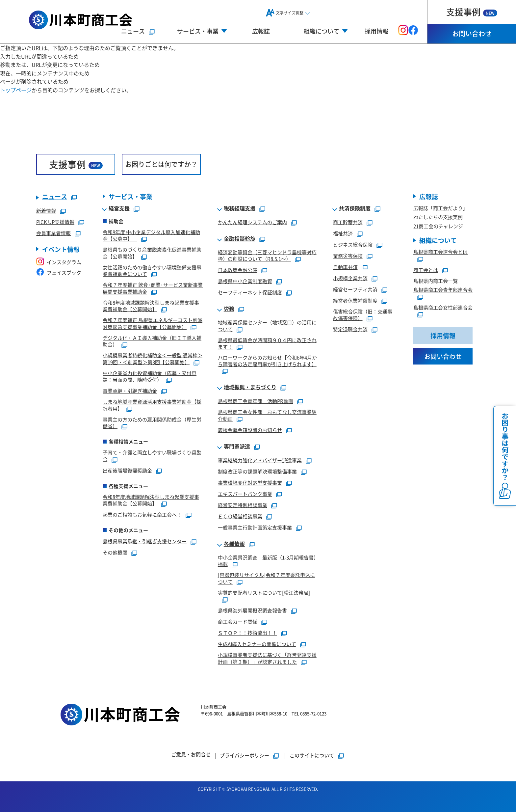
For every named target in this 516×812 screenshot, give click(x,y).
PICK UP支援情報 (55, 222)
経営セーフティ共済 (355, 289)
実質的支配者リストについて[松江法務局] (264, 593)
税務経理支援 (240, 208)
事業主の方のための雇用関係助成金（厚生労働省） (152, 423)
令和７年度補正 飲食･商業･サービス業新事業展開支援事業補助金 (153, 288)
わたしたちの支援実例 (438, 217)
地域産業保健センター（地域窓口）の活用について (267, 326)
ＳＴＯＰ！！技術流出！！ (247, 633)
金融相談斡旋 (240, 239)
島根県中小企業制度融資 (245, 281)
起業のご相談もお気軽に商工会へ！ (142, 514)
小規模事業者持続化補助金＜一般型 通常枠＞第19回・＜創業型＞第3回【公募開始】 (153, 359)
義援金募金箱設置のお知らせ (250, 430)
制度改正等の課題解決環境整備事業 (257, 471)
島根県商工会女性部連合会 (443, 307)
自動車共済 (345, 267)
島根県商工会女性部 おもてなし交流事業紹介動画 (267, 415)
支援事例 (472, 12)
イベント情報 (61, 249)
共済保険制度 (355, 208)
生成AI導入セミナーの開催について (257, 644)
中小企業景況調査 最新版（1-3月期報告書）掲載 (268, 561)
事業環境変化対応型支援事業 (250, 483)
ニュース (133, 31)
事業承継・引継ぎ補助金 (130, 391)
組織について (438, 240)
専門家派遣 (237, 447)
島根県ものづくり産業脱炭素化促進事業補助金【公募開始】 (152, 253)
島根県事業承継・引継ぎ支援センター (145, 541)
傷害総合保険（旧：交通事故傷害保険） (363, 315)
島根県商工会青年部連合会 (443, 290)
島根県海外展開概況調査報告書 (252, 610)
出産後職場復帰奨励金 (127, 470)
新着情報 (46, 211)
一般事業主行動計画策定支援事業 (255, 527)
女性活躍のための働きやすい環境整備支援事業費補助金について (152, 271)
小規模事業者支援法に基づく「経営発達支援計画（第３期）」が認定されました (267, 658)
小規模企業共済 (350, 278)
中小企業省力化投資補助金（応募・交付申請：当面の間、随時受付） (150, 376)
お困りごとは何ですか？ (161, 164)
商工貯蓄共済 (348, 222)
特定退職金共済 (350, 329)
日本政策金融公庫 (238, 270)
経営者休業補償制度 (355, 300)
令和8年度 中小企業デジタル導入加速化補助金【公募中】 (151, 235)
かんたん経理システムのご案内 (252, 222)
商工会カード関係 (238, 622)
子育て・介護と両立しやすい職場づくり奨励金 (152, 456)
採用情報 (376, 31)
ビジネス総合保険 (353, 244)
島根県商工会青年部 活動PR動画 (256, 401)
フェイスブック (59, 272)
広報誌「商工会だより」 (440, 208)
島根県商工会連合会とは (440, 252)
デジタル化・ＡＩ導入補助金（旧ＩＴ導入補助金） (152, 341)
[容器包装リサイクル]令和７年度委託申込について (266, 578)
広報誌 (261, 31)
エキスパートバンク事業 (245, 494)
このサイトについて (312, 755)
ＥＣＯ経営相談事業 (240, 516)
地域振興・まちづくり (250, 387)
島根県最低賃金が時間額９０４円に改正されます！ (267, 343)
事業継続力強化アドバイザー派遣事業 (260, 460)
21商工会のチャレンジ (438, 226)
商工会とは (426, 270)
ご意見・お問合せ (191, 754)
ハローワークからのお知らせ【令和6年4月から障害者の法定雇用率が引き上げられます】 (267, 361)
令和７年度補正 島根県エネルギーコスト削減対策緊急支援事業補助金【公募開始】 (153, 323)
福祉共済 (343, 233)
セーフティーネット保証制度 (250, 292)
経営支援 (119, 208)
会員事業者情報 (53, 233)
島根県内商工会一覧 (436, 281)
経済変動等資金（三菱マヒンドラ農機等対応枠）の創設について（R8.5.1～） (267, 256)
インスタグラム (59, 262)
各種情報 (234, 544)
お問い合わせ (472, 33)
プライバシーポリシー (245, 755)
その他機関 (115, 552)
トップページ (16, 90)
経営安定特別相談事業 (243, 505)
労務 (229, 309)
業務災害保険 (348, 256)
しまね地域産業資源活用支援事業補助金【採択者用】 (152, 405)
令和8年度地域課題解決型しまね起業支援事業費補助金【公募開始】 (151, 306)
